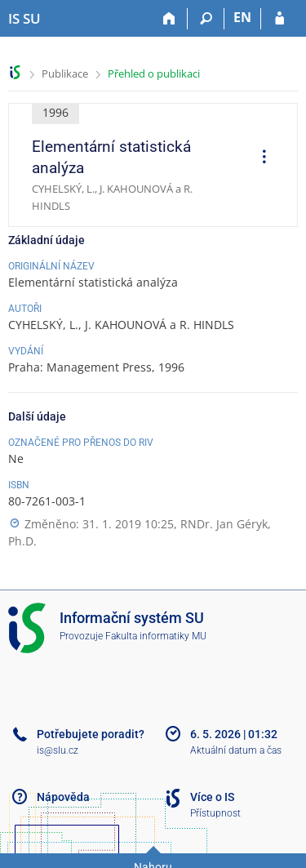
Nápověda (63, 797)
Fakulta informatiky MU (156, 636)
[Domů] (169, 19)
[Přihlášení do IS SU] (279, 19)
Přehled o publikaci (154, 73)
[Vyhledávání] (206, 19)
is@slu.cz (58, 750)
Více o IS (212, 797)
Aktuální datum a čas (236, 750)
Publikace (65, 73)
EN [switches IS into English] (242, 17)
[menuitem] (259, 158)
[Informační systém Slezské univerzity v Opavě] (24, 19)
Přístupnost (215, 813)
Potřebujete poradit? (91, 734)
